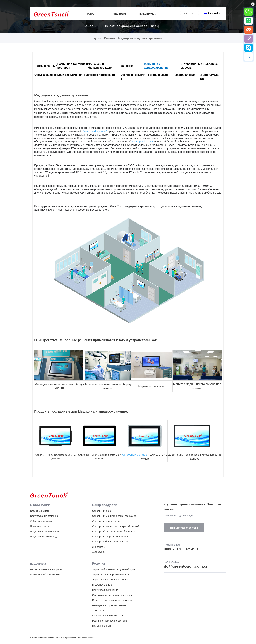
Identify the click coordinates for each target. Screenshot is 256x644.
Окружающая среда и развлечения (112, 595)
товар (91, 14)
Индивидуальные (102, 585)
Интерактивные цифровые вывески (112, 600)
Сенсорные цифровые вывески (110, 536)
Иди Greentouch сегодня (184, 528)
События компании (41, 521)
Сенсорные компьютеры (106, 521)
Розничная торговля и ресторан (110, 621)
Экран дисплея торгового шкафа (111, 574)
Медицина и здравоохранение (140, 38)
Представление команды (44, 536)
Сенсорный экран (102, 511)
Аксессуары (99, 552)
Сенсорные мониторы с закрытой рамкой (116, 526)
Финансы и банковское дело (108, 615)
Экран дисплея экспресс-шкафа (110, 579)
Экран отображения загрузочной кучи (113, 569)
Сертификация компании (44, 516)
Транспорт (98, 610)
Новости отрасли (40, 526)
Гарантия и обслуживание (45, 574)
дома (98, 38)
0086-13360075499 (181, 549)
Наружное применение (105, 590)
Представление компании (45, 531)
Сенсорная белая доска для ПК (110, 542)
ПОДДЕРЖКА (147, 14)
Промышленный (101, 626)
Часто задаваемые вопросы (46, 569)
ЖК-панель (98, 547)
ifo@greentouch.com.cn (186, 566)
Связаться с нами (40, 511)
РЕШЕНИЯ (119, 14)
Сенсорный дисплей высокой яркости (114, 531)
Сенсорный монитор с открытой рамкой (115, 516)
